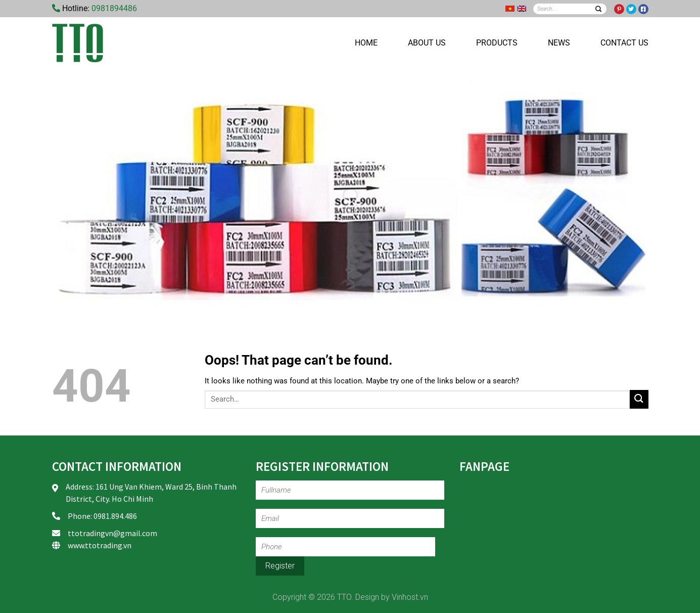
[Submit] (599, 9)
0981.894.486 (115, 516)
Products (497, 43)
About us (427, 43)
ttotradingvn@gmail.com (112, 533)
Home (366, 43)
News (559, 43)
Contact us (624, 43)
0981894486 (114, 8)
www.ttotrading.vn (100, 545)
